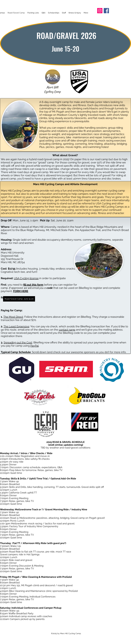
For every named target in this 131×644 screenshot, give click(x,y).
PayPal (34, 346)
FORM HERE (21, 291)
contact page (67, 330)
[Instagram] (100, 11)
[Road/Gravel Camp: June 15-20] (19, 299)
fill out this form (33, 285)
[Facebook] (106, 11)
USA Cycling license (26, 278)
